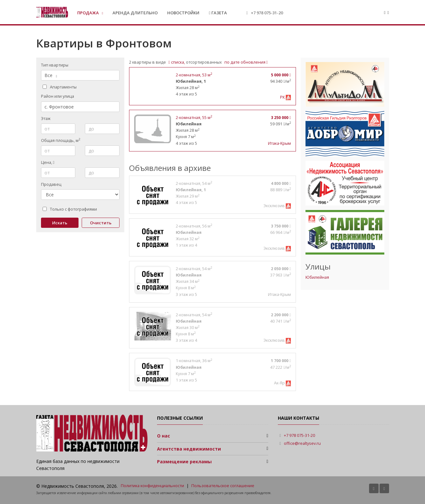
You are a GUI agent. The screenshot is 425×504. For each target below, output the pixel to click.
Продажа (89, 13)
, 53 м (194, 75)
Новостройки (183, 13)
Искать (60, 223)
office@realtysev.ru (302, 443)
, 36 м (194, 361)
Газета (218, 13)
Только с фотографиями (70, 209)
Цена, (48, 162)
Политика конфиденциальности (152, 486)
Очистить (101, 223)
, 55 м (194, 118)
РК (283, 97)
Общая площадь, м (61, 140)
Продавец (51, 184)
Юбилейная (317, 277)
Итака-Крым (279, 143)
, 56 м (194, 226)
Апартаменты (60, 87)
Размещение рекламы (184, 462)
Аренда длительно (135, 13)
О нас (164, 436)
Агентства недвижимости (189, 449)
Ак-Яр (280, 383)
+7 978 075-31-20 (267, 13)
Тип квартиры (55, 65)
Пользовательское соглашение (223, 486)
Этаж (46, 119)
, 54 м (194, 183)
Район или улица (58, 96)
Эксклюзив (275, 206)
